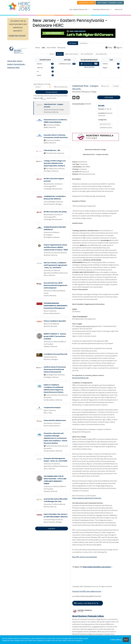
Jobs (43, 48)
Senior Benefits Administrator (55, 420)
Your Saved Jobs (101, 54)
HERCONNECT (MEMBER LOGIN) (110, 3)
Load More (52, 529)
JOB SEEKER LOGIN (86, 3)
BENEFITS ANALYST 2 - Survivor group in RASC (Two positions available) (55, 336)
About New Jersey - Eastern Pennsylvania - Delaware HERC (17, 64)
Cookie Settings (116, 640)
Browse (60, 54)
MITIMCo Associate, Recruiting (55, 212)
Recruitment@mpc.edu (80, 378)
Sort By (37, 87)
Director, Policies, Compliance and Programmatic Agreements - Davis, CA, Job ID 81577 (55, 265)
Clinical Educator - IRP (52, 150)
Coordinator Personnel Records (56, 354)
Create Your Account (17, 36)
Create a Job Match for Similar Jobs (88, 603)
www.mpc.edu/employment (85, 326)
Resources (61, 48)
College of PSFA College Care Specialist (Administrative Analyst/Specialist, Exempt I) (55, 163)
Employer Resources (102, 9)
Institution (84, 43)
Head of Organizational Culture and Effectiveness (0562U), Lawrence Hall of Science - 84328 (56, 247)
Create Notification (61, 87)
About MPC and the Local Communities (85, 557)
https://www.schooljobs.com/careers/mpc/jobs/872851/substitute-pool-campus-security (98, 567)
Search (52, 54)
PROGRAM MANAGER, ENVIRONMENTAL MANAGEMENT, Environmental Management (56, 306)
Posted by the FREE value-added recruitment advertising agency (88, 591)
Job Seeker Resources (79, 9)
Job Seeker (73, 43)
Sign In (118, 47)
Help (109, 47)
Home (37, 48)
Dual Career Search (72, 54)
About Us (119, 9)
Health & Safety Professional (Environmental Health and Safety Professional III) (55, 369)
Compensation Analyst (52, 407)
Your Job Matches (87, 54)
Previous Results (52, 92)
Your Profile (51, 48)
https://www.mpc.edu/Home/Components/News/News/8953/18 (88, 498)
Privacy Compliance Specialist (55, 321)
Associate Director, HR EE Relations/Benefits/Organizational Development (56, 285)
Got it (126, 640)
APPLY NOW (109, 97)
